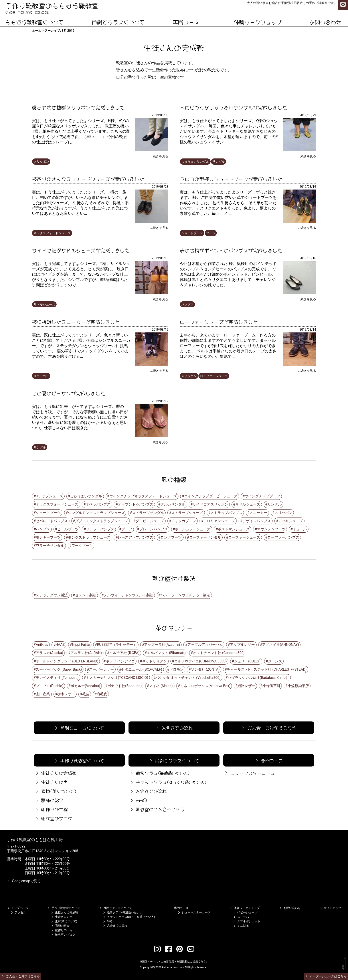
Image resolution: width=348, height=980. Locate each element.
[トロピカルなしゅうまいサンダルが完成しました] (299, 150)
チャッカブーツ (184, 521)
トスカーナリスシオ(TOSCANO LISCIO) (117, 678)
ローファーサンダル (205, 537)
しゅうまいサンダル (195, 162)
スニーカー (41, 376)
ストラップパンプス (226, 513)
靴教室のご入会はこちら (157, 809)
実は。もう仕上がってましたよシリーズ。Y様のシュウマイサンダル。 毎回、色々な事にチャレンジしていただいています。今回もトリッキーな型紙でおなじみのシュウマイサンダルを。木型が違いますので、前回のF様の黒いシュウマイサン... (229, 131)
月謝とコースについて (79, 728)
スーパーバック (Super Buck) (59, 669)
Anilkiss (42, 645)
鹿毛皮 (102, 694)
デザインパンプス (257, 521)
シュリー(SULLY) (247, 661)
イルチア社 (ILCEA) (124, 653)
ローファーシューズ (214, 376)
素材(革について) (55, 791)
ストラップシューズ (187, 513)
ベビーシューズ (245, 912)
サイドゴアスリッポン (210, 504)
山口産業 (43, 694)
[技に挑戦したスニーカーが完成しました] (152, 365)
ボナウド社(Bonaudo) (125, 686)
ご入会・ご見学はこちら (268, 728)
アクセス (18, 912)
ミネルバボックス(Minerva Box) (205, 686)
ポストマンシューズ (234, 529)
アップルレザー (242, 645)
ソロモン (176, 669)
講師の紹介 (49, 800)
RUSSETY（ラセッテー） (117, 645)
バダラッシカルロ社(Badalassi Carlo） (258, 678)
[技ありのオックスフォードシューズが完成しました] (152, 222)
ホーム (37, 31)
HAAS (60, 645)
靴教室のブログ (53, 818)
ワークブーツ (82, 546)
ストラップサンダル (148, 513)
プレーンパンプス (154, 529)
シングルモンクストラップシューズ (96, 513)
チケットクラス (168, 782)
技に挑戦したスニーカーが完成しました (76, 321)
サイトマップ (330, 908)
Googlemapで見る (24, 881)
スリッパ (241, 917)
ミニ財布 (241, 926)
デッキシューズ (291, 521)
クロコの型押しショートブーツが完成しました (231, 178)
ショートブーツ (192, 233)
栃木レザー (66, 694)
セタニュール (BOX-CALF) (142, 669)
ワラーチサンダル (50, 546)
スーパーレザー (101, 669)
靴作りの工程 (51, 809)
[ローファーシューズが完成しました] (299, 365)
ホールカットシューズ (193, 529)
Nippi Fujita (81, 645)
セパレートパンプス (52, 521)
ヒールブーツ (68, 529)
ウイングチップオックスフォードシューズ (143, 496)
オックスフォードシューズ (52, 233)
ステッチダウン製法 (52, 595)
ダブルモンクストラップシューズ (102, 521)
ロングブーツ (171, 537)
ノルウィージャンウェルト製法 (129, 595)
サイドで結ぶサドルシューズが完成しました (81, 250)
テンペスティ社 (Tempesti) (57, 678)
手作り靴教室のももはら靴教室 (52, 5)
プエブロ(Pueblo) (49, 686)
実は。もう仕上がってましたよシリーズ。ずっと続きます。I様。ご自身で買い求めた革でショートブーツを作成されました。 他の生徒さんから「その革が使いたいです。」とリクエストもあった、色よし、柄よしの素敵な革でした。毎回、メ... (228, 203)
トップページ (18, 908)
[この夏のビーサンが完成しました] (152, 436)
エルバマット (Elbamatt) (166, 653)
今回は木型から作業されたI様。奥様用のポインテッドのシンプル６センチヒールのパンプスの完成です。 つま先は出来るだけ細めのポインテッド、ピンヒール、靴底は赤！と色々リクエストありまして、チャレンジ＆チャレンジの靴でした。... (228, 274)
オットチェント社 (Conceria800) (219, 653)
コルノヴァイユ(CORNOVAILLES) (201, 661)
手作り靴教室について (79, 760)
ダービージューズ (150, 521)
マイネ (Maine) (161, 686)
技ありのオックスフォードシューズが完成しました (88, 178)
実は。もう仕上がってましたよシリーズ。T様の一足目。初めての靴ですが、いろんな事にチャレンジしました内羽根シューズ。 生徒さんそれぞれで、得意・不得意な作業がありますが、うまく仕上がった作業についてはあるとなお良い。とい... (80, 203)
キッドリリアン (154, 661)
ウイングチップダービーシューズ (211, 496)
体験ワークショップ (258, 22)
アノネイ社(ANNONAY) (281, 645)
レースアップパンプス (136, 537)
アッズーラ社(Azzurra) (162, 645)
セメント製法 (86, 595)
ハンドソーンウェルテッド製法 (185, 595)
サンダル (219, 162)
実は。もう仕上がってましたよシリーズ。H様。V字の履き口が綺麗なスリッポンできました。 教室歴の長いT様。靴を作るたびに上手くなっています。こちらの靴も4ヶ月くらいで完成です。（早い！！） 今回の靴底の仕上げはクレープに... (81, 131)
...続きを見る (159, 156)
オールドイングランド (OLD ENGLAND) (67, 661)
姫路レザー (246, 686)
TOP (343, 967)
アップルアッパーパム (205, 645)
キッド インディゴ (120, 661)
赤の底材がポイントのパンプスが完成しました (231, 250)
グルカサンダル (173, 504)
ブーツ (211, 233)
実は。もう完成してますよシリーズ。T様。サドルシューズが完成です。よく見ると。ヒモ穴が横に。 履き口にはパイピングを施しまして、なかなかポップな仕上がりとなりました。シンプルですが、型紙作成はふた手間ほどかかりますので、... (81, 274)
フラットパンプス (100, 529)
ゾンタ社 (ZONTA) (205, 669)
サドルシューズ (44, 304)
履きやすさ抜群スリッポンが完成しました (78, 107)
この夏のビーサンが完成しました (69, 393)
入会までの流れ (174, 728)
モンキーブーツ (48, 537)
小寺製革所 (271, 686)
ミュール (300, 529)
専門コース (186, 22)
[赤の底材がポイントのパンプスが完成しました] (299, 293)
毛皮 (86, 694)
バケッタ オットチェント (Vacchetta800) (188, 678)
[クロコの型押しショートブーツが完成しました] (299, 222)
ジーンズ (275, 661)
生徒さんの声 (51, 782)
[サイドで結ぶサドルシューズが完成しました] (152, 293)
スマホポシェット (247, 921)
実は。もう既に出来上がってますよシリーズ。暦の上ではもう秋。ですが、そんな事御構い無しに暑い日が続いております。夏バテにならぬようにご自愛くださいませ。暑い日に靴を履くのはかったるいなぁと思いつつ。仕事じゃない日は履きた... (80, 417)
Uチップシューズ (49, 496)
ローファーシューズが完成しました (219, 321)
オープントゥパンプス (136, 504)
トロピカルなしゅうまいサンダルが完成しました (233, 107)
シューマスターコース (249, 773)
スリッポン (41, 162)
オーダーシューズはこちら (326, 976)
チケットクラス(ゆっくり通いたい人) (129, 917)
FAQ (138, 800)
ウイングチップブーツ (262, 496)
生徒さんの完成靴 (55, 773)
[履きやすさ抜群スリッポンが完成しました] (152, 150)
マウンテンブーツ (271, 529)
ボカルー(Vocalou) (85, 686)
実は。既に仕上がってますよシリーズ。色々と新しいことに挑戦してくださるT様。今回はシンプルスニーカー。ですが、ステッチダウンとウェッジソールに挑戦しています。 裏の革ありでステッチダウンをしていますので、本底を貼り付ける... (81, 346)
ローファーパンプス (283, 537)
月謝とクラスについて (118, 22)
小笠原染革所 (298, 686)
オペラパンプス (98, 504)
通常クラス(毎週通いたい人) (123, 912)
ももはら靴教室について (35, 22)
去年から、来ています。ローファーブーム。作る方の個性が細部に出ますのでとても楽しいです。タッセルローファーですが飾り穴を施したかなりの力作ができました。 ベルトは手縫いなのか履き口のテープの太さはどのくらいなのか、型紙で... (228, 346)
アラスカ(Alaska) (49, 653)
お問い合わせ (325, 22)
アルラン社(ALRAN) (86, 653)
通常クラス (159, 773)
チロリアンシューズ (219, 521)
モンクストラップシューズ (89, 537)
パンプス (187, 304)
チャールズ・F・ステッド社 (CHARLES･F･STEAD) (267, 669)
